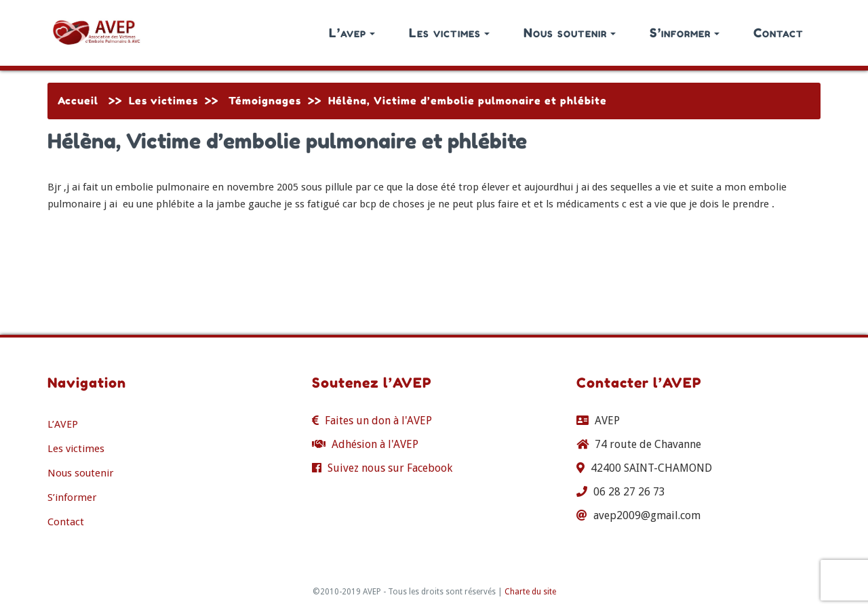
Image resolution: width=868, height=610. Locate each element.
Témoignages (265, 101)
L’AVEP (63, 424)
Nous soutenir (570, 33)
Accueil (78, 101)
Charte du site (530, 592)
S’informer (685, 33)
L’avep (352, 33)
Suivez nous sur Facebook (390, 468)
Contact (778, 33)
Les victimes (449, 33)
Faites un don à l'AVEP (378, 421)
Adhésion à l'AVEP (375, 444)
